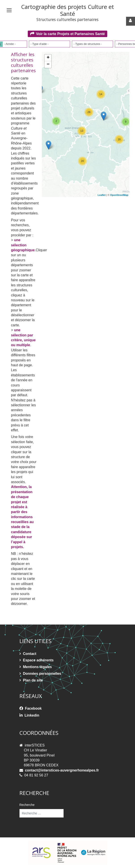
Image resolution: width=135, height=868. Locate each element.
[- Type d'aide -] (41, 44)
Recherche (27, 805)
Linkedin (32, 715)
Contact (30, 654)
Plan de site (33, 680)
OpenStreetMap (119, 195)
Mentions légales (37, 667)
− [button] (48, 65)
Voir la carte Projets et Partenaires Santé (70, 34)
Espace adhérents (38, 660)
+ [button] (48, 58)
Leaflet (102, 195)
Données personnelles (42, 674)
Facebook (33, 708)
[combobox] (49, 44)
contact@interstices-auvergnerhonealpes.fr (62, 770)
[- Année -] (11, 44)
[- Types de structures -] (89, 44)
